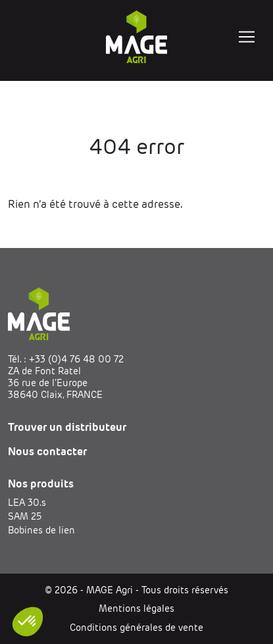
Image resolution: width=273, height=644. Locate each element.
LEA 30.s (27, 503)
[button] (28, 622)
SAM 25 (25, 516)
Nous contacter (47, 452)
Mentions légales (136, 608)
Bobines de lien (41, 530)
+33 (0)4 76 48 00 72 (76, 359)
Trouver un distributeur (67, 427)
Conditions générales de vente (136, 628)
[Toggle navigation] (247, 37)
